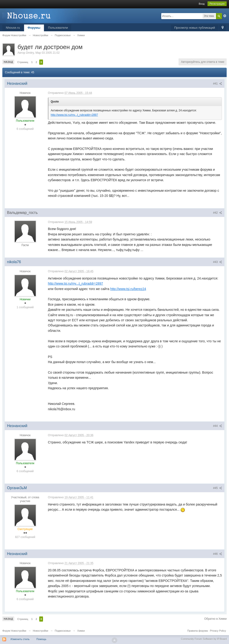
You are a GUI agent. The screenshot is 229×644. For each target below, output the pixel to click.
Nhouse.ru (13, 28)
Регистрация (217, 4)
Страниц (23, 62)
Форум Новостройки (14, 631)
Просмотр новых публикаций (195, 28)
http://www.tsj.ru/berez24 (128, 289)
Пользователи (58, 28)
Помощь (41, 639)
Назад (8, 62)
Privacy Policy (218, 631)
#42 (218, 213)
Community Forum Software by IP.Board (204, 639)
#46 (218, 554)
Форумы (34, 28)
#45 (218, 488)
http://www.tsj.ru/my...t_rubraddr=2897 (74, 115)
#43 (218, 262)
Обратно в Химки (215, 619)
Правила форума (197, 631)
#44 (218, 426)
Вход (202, 4)
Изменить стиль (20, 639)
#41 (218, 84)
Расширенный (225, 16)
